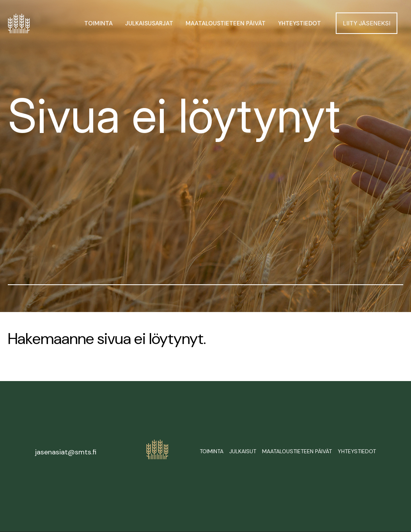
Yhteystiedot (299, 23)
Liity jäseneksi (367, 23)
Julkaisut (243, 451)
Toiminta (98, 23)
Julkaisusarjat (149, 23)
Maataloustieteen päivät (226, 23)
